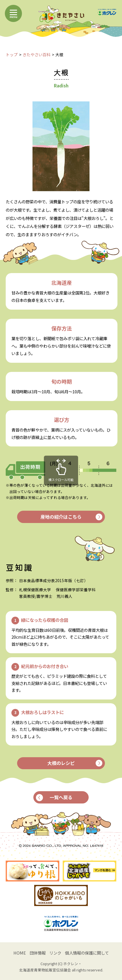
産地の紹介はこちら (71, 517)
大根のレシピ (75, 763)
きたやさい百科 (36, 55)
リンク (55, 953)
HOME (20, 953)
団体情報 (38, 953)
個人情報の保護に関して (87, 953)
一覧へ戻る (54, 797)
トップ (12, 55)
